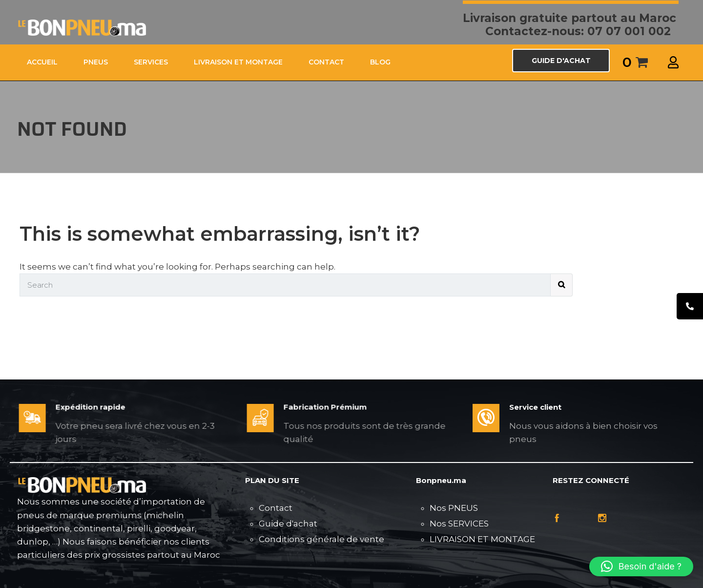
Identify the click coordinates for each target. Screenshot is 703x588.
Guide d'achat (288, 524)
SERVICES (151, 62)
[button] (641, 567)
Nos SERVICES (459, 524)
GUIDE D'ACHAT (561, 61)
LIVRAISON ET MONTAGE (238, 62)
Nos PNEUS (454, 508)
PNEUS (96, 62)
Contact (276, 508)
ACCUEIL (42, 62)
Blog (380, 62)
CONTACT (326, 62)
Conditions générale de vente (321, 539)
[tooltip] (690, 306)
